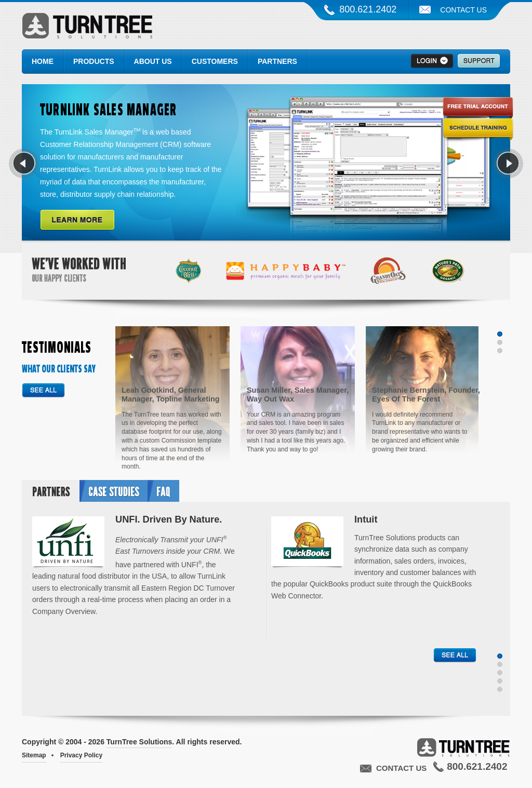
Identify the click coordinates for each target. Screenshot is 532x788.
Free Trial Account (478, 110)
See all (43, 391)
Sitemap (34, 755)
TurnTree (463, 747)
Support (479, 61)
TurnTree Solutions (87, 28)
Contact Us (463, 10)
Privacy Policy (81, 755)
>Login (432, 61)
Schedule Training (478, 131)
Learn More (77, 220)
